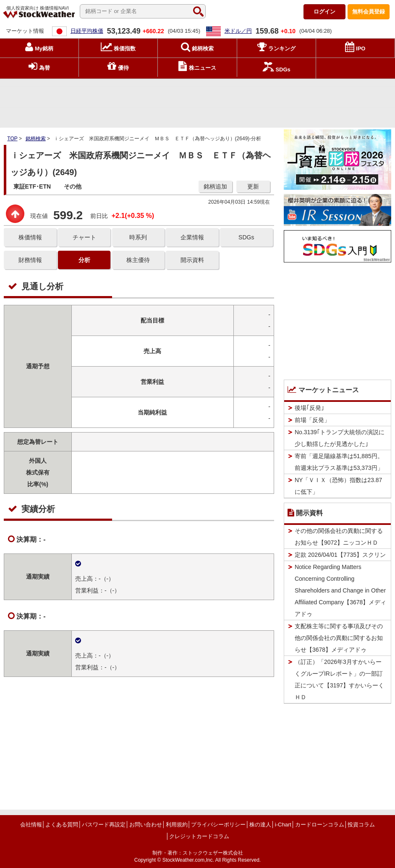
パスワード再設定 (104, 825)
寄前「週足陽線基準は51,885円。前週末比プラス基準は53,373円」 (339, 462)
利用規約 (177, 825)
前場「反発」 (312, 420)
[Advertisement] (198, 101)
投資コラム (361, 825)
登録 (369, 12)
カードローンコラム (320, 825)
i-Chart (283, 825)
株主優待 (138, 260)
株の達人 (260, 825)
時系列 (138, 237)
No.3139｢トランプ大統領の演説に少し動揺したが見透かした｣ (340, 438)
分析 (84, 260)
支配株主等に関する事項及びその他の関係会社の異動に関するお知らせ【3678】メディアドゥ (339, 638)
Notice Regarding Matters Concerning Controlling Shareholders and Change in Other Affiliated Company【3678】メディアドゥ (340, 590)
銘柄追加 (215, 186)
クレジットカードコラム (199, 836)
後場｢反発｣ (309, 408)
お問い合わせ (146, 825)
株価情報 (30, 237)
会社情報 (31, 825)
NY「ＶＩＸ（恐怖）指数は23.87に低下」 (338, 486)
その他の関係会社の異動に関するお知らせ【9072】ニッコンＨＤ (339, 537)
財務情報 (30, 260)
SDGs (246, 237)
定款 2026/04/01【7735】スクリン (340, 555)
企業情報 (192, 237)
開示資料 (192, 260)
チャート (84, 237)
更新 (253, 186)
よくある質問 (62, 825)
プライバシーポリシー (218, 825)
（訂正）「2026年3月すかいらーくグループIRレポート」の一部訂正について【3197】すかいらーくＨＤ (339, 679)
